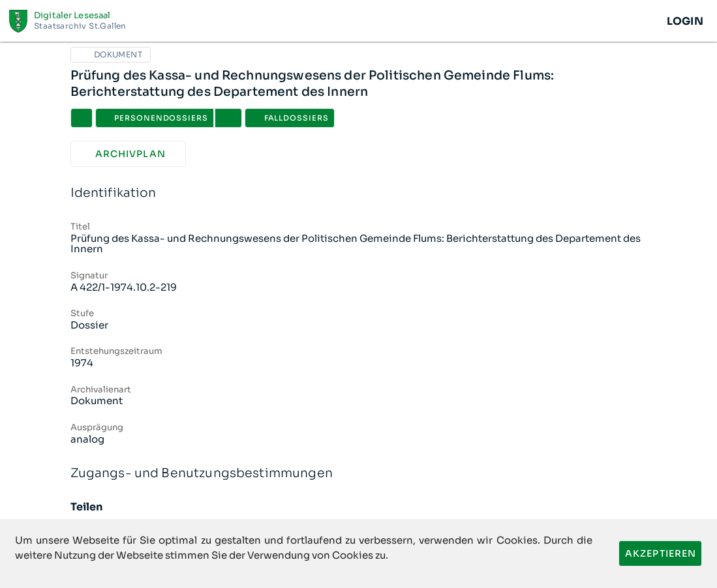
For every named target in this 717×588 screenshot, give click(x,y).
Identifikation (359, 193)
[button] (228, 118)
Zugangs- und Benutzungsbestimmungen (359, 474)
